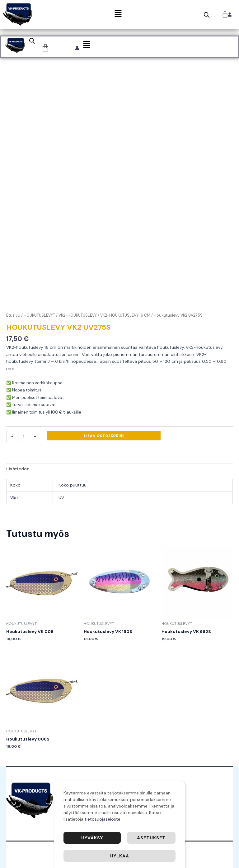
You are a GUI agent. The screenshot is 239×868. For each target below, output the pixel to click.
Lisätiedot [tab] (18, 469)
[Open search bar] (207, 15)
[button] (118, 14)
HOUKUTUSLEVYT (39, 315)
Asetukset (151, 838)
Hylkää (120, 856)
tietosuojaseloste (103, 819)
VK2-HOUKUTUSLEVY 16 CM (125, 315)
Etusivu (13, 315)
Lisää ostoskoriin (104, 436)
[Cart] (46, 48)
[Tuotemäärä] (24, 436)
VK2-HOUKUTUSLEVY (78, 315)
